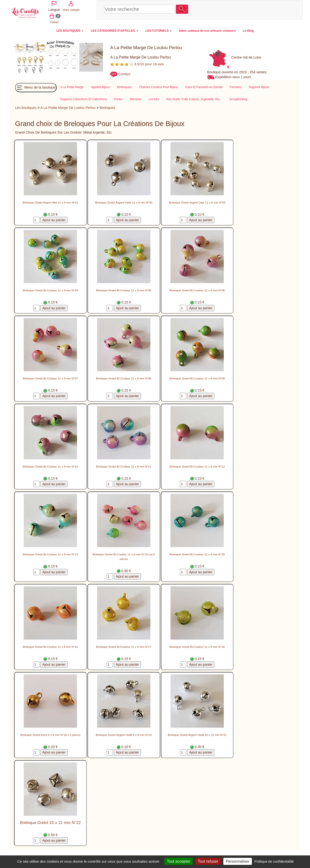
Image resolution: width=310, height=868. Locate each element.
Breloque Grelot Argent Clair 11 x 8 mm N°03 (197, 202)
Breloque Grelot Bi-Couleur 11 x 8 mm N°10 (50, 466)
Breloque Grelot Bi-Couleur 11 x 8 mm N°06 (197, 290)
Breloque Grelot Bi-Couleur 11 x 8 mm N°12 (197, 466)
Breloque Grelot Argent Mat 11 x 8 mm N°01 (50, 202)
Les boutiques (26, 107)
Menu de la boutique (36, 87)
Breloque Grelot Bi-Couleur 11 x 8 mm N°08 (124, 378)
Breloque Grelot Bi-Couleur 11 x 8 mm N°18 (197, 646)
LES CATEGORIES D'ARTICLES (114, 30)
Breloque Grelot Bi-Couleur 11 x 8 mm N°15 (197, 554)
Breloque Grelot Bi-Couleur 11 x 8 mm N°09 (197, 378)
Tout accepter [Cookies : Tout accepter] (178, 861)
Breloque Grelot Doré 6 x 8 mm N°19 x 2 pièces (50, 734)
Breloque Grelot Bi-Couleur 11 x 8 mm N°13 (50, 554)
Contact (124, 74)
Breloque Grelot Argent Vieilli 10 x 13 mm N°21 (197, 734)
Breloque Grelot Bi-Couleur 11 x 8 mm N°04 (50, 290)
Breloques (107, 107)
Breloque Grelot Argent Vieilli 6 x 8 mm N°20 (124, 734)
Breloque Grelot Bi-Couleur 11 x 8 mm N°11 (124, 466)
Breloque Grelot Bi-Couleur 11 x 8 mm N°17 (124, 646)
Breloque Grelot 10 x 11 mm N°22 (50, 822)
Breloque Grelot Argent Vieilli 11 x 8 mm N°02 (124, 202)
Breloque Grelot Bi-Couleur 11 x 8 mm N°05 (124, 290)
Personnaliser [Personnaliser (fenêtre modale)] (238, 861)
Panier (283, 9)
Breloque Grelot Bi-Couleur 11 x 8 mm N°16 (50, 646)
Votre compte (265, 9)
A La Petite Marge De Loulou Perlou (68, 107)
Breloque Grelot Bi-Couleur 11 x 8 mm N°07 (50, 378)
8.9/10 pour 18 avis (137, 64)
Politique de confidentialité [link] (274, 861)
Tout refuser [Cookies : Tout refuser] (208, 861)
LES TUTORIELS (159, 30)
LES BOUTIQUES (70, 30)
